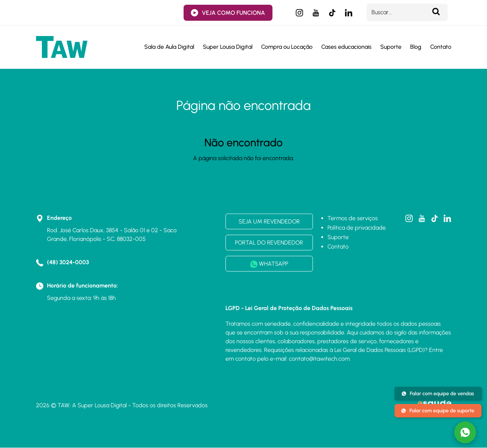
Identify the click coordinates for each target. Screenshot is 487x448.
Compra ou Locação (287, 47)
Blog (416, 47)
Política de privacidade (357, 228)
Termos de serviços (353, 218)
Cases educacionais (346, 47)
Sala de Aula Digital (169, 47)
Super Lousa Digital (228, 47)
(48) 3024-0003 (68, 262)
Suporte (391, 47)
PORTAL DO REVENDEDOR (269, 243)
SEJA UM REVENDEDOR (269, 221)
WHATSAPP (269, 264)
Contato (441, 47)
